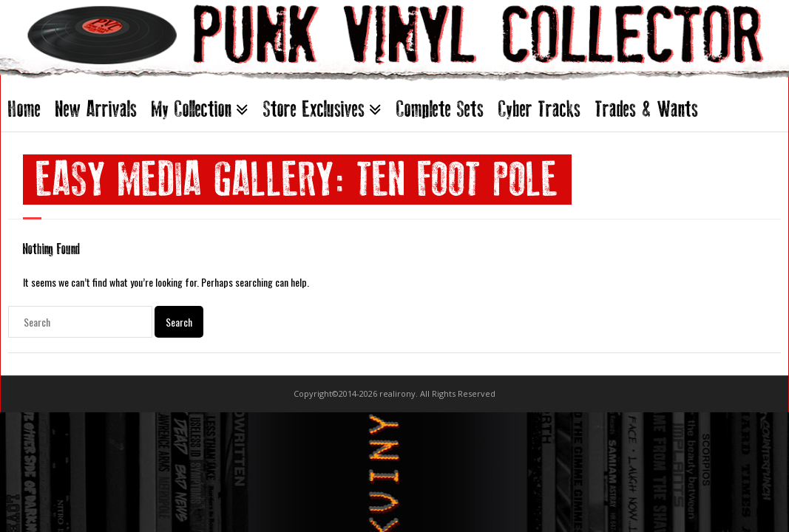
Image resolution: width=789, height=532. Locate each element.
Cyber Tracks (539, 109)
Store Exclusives (314, 109)
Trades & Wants (647, 109)
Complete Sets (440, 109)
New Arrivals (96, 109)
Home (24, 109)
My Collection (192, 109)
